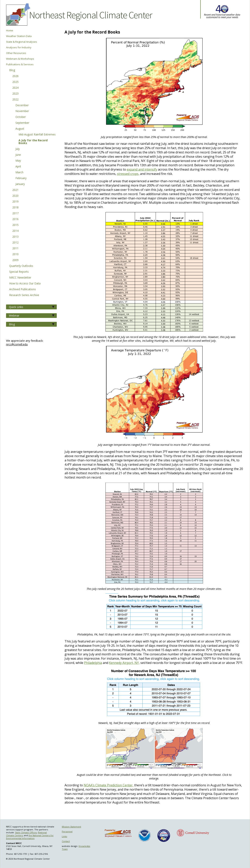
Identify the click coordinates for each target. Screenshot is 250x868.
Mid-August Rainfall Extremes (37, 135)
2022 (15, 100)
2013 (15, 237)
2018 (15, 208)
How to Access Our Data (25, 284)
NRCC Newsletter (20, 278)
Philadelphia (93, 663)
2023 (15, 94)
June (18, 155)
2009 (15, 260)
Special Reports (19, 272)
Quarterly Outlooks (21, 266)
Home (10, 31)
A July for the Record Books (33, 142)
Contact (66, 841)
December (22, 105)
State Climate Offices (26, 832)
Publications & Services (20, 64)
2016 (15, 219)
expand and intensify (142, 169)
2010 (15, 254)
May (18, 161)
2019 (15, 202)
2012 (15, 243)
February (21, 178)
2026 (15, 76)
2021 (15, 190)
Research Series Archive (24, 295)
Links (64, 836)
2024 (15, 88)
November (22, 111)
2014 (15, 231)
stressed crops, (128, 174)
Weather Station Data (19, 36)
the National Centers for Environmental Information (30, 837)
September (22, 123)
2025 (15, 82)
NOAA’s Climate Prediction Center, (109, 785)
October (21, 117)
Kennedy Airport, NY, (124, 663)
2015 (15, 225)
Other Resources (16, 53)
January (20, 184)
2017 (15, 213)
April (18, 167)
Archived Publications (23, 289)
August (20, 129)
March (19, 173)
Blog (12, 70)
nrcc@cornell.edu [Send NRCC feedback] (17, 344)
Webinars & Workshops (20, 59)
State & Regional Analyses (22, 42)
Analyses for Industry (19, 47)
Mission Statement (71, 827)
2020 (15, 196)
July (18, 149)
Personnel (67, 831)
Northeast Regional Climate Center (79, 15)
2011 (15, 249)
